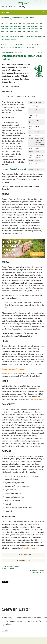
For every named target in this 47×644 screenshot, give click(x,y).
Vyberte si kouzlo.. (38, 399)
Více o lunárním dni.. (30, 548)
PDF (43, 53)
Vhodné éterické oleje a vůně (12, 374)
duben (32, 17)
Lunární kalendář (17, 17)
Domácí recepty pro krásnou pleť (13, 369)
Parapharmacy (6, 17)
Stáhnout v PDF (24, 561)
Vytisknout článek (23, 555)
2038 (26, 17)
